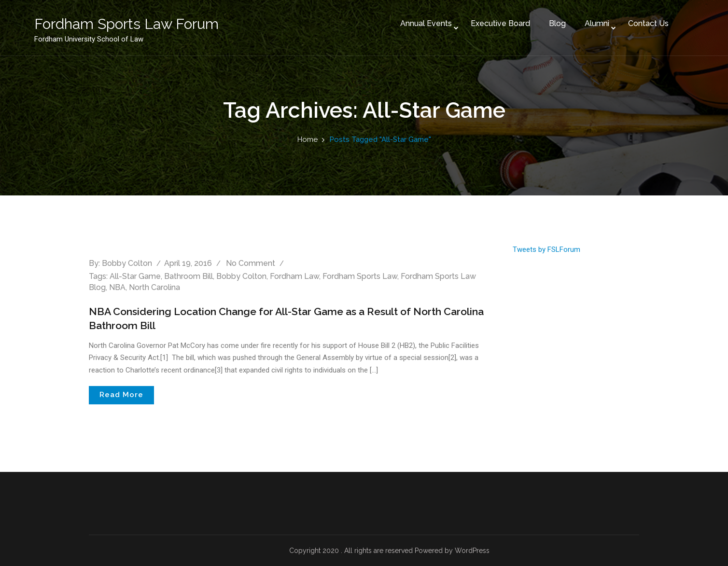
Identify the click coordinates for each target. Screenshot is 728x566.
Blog (543, 19)
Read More (121, 395)
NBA (117, 287)
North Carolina (154, 287)
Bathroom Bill (189, 276)
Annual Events (412, 19)
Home (308, 139)
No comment (251, 263)
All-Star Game (135, 276)
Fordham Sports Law (360, 276)
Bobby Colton (127, 263)
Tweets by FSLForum (546, 249)
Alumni (583, 19)
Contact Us (634, 19)
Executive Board (486, 19)
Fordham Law (294, 276)
